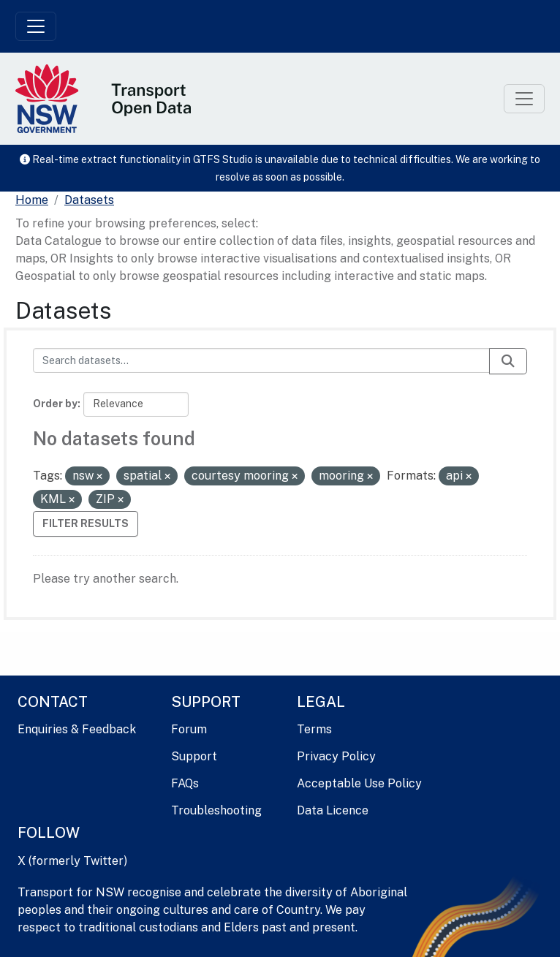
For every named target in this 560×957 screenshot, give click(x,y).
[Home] (32, 200)
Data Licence (333, 810)
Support (194, 756)
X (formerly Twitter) (72, 861)
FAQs (185, 783)
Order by (55, 404)
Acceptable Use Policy (359, 783)
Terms (314, 729)
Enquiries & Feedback (77, 729)
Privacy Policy (336, 756)
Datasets (89, 200)
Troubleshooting (216, 810)
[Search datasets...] (261, 360)
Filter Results (86, 523)
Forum (189, 729)
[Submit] (508, 361)
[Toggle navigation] (36, 26)
